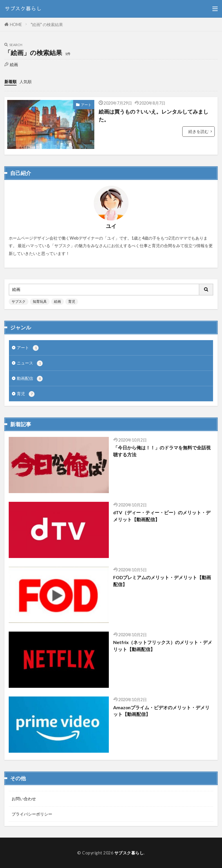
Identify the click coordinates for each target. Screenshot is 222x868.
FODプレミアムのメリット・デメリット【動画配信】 (162, 581)
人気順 (26, 82)
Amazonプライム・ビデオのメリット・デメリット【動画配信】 (161, 711)
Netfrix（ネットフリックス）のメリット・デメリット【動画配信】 (163, 646)
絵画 (57, 301)
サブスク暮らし (129, 853)
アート (86, 105)
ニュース (30, 363)
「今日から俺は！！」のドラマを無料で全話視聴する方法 (162, 451)
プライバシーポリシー (32, 814)
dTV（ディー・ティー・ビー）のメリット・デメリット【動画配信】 (162, 516)
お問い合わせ (24, 799)
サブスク (19, 301)
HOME (16, 24)
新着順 (10, 82)
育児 (72, 301)
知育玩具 (40, 301)
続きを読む (198, 131)
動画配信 (30, 379)
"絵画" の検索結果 (47, 24)
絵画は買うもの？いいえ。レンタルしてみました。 (154, 115)
